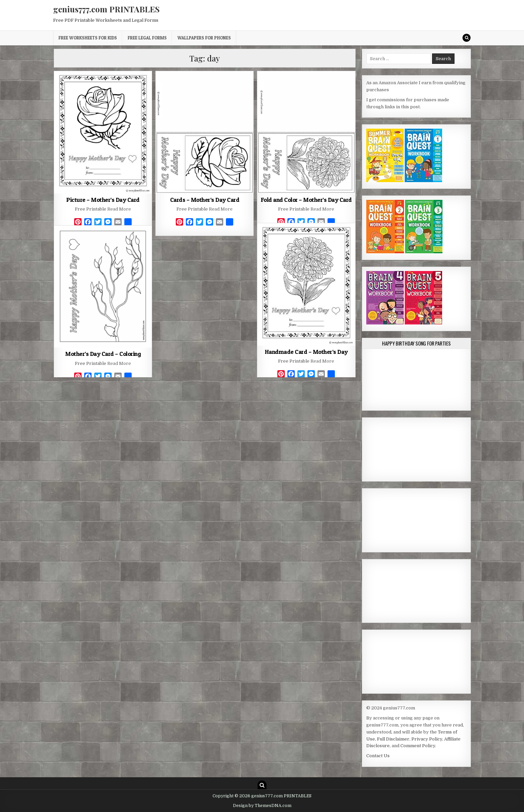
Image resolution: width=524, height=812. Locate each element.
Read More (119, 209)
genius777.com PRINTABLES (106, 9)
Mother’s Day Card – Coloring (103, 354)
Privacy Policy (427, 739)
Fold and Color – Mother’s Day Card (306, 200)
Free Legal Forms (147, 38)
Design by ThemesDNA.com (262, 806)
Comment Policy (418, 746)
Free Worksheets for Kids (88, 38)
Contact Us (378, 756)
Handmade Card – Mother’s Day (306, 352)
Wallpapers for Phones (204, 38)
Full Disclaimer (393, 739)
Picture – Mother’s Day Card (103, 200)
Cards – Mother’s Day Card (205, 200)
